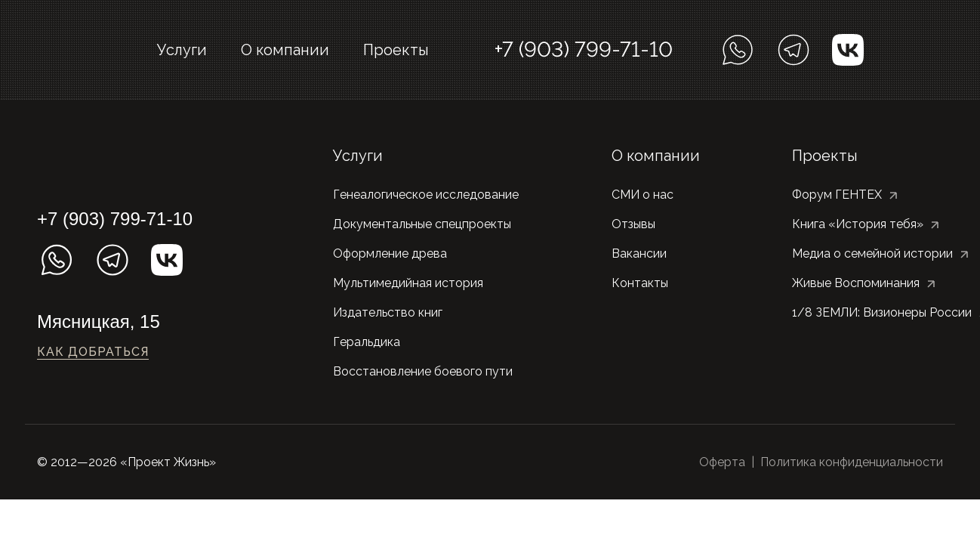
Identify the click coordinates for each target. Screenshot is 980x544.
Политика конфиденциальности (852, 462)
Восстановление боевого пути (423, 371)
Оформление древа (390, 253)
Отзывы (633, 224)
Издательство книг (388, 312)
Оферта (722, 462)
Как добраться (93, 352)
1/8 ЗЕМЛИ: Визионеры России (882, 312)
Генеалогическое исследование (426, 195)
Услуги (182, 50)
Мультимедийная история (408, 283)
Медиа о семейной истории (872, 253)
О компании (285, 50)
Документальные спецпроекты (422, 224)
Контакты (640, 283)
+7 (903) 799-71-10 (584, 49)
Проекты (396, 50)
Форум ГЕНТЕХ (837, 195)
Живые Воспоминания (856, 283)
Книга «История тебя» (858, 224)
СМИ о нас (643, 195)
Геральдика (367, 342)
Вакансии (639, 253)
